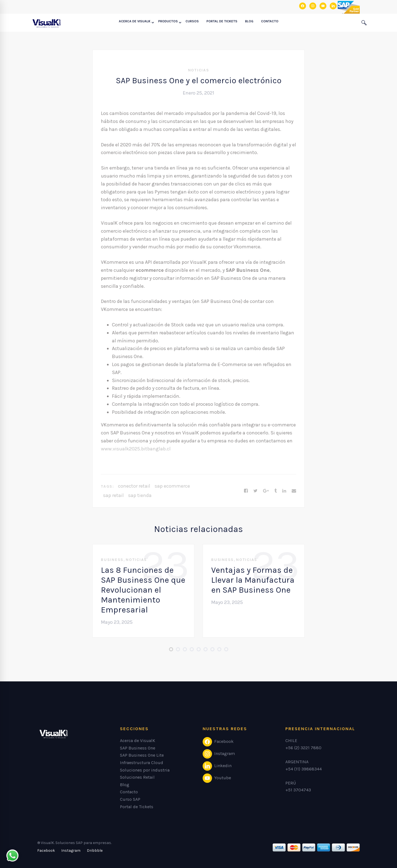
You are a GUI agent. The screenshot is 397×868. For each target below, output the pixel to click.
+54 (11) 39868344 (304, 769)
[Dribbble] (95, 851)
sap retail (113, 495)
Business (112, 560)
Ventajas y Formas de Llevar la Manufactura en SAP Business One (253, 580)
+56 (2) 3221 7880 (303, 748)
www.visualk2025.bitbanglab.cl (136, 449)
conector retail (134, 486)
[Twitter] (255, 491)
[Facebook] (246, 491)
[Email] (294, 491)
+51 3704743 (298, 790)
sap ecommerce (172, 486)
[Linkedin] (284, 491)
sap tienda (140, 495)
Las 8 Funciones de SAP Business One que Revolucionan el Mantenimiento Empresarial (143, 590)
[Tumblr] (276, 491)
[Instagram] (71, 851)
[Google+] (266, 491)
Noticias (199, 70)
